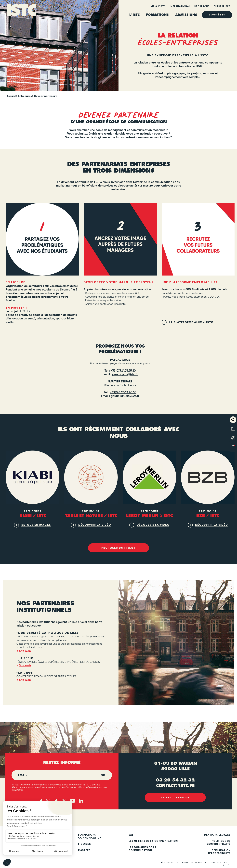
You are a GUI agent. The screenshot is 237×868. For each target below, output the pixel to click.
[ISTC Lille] (21, 11)
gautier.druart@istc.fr (125, 396)
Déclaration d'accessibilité (219, 852)
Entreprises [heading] (222, 6)
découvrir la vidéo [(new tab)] (95, 525)
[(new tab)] (198, 239)
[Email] (59, 775)
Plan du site (167, 863)
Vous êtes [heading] (217, 15)
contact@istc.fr (175, 786)
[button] (233, 420)
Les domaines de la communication (142, 849)
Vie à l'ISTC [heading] (158, 6)
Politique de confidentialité (219, 843)
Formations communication (90, 837)
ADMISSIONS (186, 15)
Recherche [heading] (202, 6)
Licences (85, 844)
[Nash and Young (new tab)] (220, 864)
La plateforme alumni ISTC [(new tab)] (191, 322)
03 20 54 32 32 (175, 780)
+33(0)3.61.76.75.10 (123, 371)
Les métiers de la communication (153, 841)
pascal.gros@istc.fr (125, 374)
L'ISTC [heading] (134, 15)
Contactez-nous (175, 798)
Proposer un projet (118, 548)
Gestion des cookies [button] (191, 863)
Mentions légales (217, 835)
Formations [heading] (157, 15)
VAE (131, 835)
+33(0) (114, 392)
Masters (84, 851)
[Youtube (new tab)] (73, 801)
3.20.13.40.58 (127, 392)
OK (103, 775)
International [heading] (180, 6)
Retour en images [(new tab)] (36, 525)
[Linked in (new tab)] (81, 801)
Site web (25, 651)
